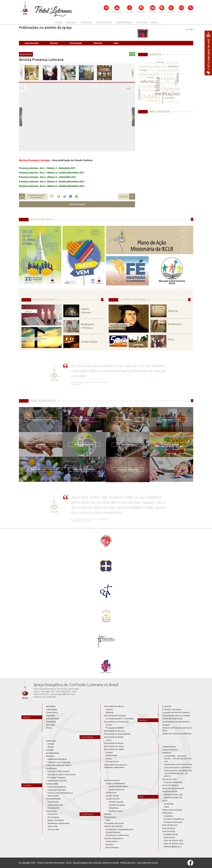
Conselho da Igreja (117, 805)
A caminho (167, 706)
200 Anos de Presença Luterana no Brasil (177, 729)
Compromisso (52, 712)
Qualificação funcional (57, 781)
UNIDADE (86, 22)
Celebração (51, 741)
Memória (98, 43)
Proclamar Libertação (173, 822)
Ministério (50, 756)
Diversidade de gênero (114, 706)
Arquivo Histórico (170, 750)
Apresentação (32, 43)
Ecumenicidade (53, 718)
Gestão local (111, 792)
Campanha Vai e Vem (57, 790)
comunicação (169, 70)
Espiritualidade (53, 753)
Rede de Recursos (170, 825)
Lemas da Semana (170, 785)
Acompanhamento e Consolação (120, 718)
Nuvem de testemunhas (172, 718)
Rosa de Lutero (169, 828)
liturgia (172, 63)
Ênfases (54, 43)
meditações (167, 94)
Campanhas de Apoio (57, 787)
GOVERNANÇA (124, 22)
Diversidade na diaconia (114, 731)
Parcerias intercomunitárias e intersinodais (60, 794)
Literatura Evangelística (174, 819)
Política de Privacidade (172, 810)
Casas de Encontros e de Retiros (178, 767)
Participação (76, 43)
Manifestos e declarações (59, 823)
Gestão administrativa (118, 786)
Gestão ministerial (116, 790)
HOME (59, 22)
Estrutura (110, 844)
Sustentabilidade (53, 799)
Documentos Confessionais (117, 835)
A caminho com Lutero (172, 709)
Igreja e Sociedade (56, 820)
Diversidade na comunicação (117, 722)
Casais (108, 740)
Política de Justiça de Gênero (59, 765)
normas (142, 77)
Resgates (166, 725)
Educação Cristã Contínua (59, 771)
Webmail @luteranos (173, 847)
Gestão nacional (113, 799)
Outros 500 (52, 826)
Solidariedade (52, 784)
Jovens (109, 758)
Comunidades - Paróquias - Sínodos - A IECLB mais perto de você (178, 759)
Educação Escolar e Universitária (62, 774)
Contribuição (53, 802)
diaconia (147, 86)
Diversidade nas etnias (114, 746)
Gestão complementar (115, 783)
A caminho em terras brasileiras (176, 712)
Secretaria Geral (116, 811)
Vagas (166, 807)
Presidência (114, 808)
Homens (109, 709)
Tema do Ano (53, 829)
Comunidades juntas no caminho (176, 715)
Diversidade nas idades (114, 749)
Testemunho (51, 811)
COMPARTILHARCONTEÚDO (36, 196)
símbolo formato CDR (173, 794)
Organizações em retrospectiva (176, 722)
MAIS (154, 22)
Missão (49, 728)
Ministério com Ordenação (59, 762)
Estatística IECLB (171, 834)
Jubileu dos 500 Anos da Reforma (177, 734)
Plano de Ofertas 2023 (173, 840)
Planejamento (53, 808)
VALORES (72, 22)
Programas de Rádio (115, 728)
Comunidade (52, 709)
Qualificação (51, 768)
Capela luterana (169, 747)
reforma (147, 81)
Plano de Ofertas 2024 (173, 844)
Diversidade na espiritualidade (117, 734)
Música (51, 747)
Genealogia (169, 804)
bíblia (157, 84)
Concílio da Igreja (116, 802)
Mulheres (110, 712)
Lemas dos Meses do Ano (173, 788)
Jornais (109, 725)
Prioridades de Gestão (114, 823)
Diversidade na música (114, 743)
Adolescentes (112, 755)
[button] (77, 204)
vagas (168, 78)
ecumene (173, 66)
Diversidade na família (114, 737)
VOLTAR (123, 197)
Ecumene (50, 750)
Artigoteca (168, 816)
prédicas (168, 74)
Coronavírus (53, 814)
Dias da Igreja (53, 817)
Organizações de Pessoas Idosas (178, 764)
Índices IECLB (169, 837)
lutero (151, 63)
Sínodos (108, 814)
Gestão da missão (112, 780)
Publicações (167, 813)
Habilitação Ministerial (57, 759)
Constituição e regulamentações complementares (120, 831)
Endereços (167, 753)
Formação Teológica (56, 777)
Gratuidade (51, 722)
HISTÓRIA (142, 22)
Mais (116, 43)
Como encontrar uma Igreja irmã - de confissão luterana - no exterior (178, 773)
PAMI (108, 820)
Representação (112, 847)
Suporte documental (113, 826)
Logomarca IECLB (170, 791)
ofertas (160, 62)
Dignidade (51, 715)
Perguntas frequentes (173, 782)
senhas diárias (152, 66)
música (152, 70)
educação (149, 74)
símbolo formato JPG (173, 797)
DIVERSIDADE (104, 22)
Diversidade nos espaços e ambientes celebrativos (116, 766)
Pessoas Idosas (112, 761)
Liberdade (50, 725)
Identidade (51, 706)
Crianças (109, 752)
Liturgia (51, 744)
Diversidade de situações (115, 715)
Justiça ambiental (55, 805)
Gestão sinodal (112, 796)
